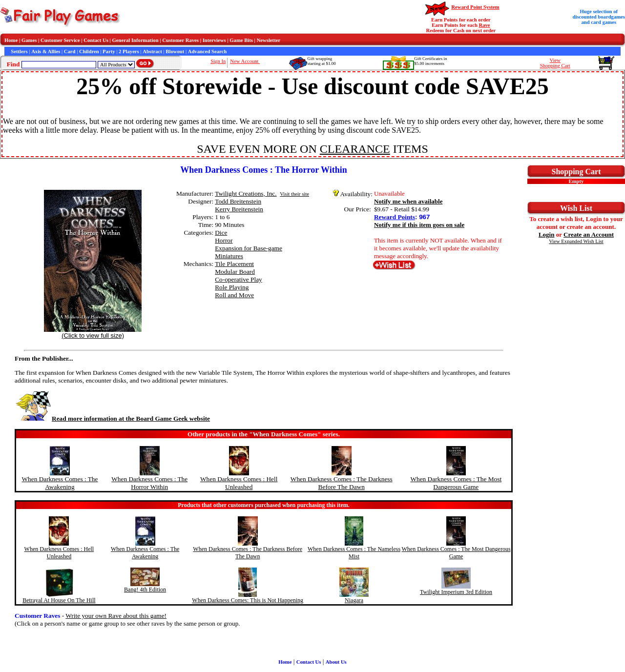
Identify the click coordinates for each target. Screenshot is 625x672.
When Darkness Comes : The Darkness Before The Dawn (342, 483)
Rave (485, 25)
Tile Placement (234, 264)
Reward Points (395, 217)
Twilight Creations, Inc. (246, 193)
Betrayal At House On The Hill (59, 600)
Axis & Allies (46, 51)
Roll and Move (234, 295)
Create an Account (589, 234)
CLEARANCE (355, 149)
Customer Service (60, 40)
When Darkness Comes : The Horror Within (149, 483)
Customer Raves (180, 40)
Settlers (19, 51)
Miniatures (229, 256)
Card (70, 51)
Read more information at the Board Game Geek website (112, 418)
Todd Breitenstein (238, 201)
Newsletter (269, 40)
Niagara (354, 600)
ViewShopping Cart (555, 63)
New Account (245, 61)
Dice (221, 233)
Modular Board (235, 272)
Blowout (175, 51)
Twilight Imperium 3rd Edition (456, 592)
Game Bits (241, 40)
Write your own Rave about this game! (116, 616)
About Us (336, 662)
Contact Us (96, 40)
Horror (224, 240)
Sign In (218, 61)
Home (11, 40)
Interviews (214, 40)
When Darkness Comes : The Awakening (60, 483)
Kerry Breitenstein (239, 209)
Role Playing (232, 287)
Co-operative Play (239, 279)
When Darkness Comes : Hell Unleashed (239, 483)
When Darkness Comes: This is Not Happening (248, 600)
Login (547, 234)
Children (89, 51)
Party (109, 51)
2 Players (129, 51)
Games (29, 40)
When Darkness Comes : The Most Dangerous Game (456, 483)
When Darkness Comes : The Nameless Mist (354, 553)
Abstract (152, 51)
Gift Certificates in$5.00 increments (430, 61)
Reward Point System (475, 7)
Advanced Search (207, 51)
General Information (135, 40)
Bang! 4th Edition (145, 590)
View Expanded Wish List (576, 241)
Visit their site (294, 194)
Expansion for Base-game (249, 248)
